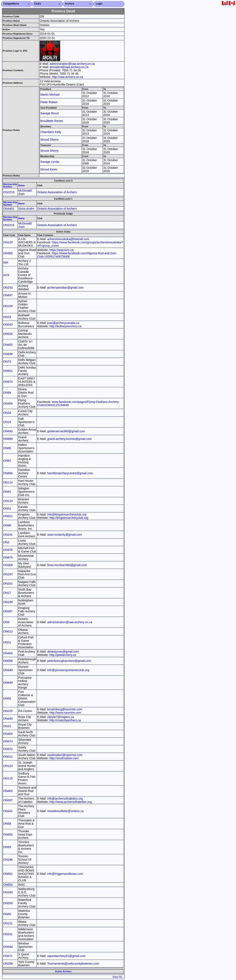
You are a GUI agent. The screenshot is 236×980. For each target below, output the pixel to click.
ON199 (8, 602)
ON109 (8, 306)
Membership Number (10, 185)
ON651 (8, 371)
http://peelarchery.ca (63, 655)
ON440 (8, 670)
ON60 (7, 914)
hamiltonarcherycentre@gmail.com (70, 473)
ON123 (8, 766)
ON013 (8, 631)
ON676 (8, 550)
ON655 (8, 834)
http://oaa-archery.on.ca (67, 77)
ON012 (8, 757)
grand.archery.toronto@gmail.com (70, 439)
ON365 (8, 253)
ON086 (8, 661)
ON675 (8, 557)
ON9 (6, 622)
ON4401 (9, 209)
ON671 (8, 956)
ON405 (8, 791)
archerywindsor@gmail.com (66, 288)
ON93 (7, 847)
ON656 (8, 473)
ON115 (8, 778)
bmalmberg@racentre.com (65, 709)
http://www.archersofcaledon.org (71, 802)
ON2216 (9, 192)
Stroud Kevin (49, 169)
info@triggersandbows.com (65, 874)
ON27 (7, 593)
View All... (118, 977)
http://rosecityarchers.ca (65, 720)
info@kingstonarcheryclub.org (67, 514)
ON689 (8, 439)
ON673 (8, 741)
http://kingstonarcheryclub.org (69, 518)
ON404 (8, 403)
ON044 (8, 947)
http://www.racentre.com (65, 713)
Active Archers (63, 971)
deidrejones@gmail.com (63, 652)
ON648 (8, 354)
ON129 (8, 242)
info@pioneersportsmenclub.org (68, 670)
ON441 (8, 811)
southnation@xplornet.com (65, 755)
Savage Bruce (50, 113)
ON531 (8, 934)
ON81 (7, 461)
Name (21, 185)
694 (6, 262)
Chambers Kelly (51, 132)
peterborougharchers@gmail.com (69, 661)
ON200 (8, 903)
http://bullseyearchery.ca (65, 326)
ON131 (8, 923)
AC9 (6, 275)
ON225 (8, 711)
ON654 (8, 885)
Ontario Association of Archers (57, 192)
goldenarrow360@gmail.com (66, 431)
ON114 (8, 482)
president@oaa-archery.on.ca (69, 67)
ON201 (8, 584)
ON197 (8, 574)
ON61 (7, 492)
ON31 (7, 642)
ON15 (7, 317)
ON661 (8, 874)
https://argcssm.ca (62, 250)
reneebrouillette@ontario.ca (65, 811)
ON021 (8, 516)
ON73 (7, 362)
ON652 (8, 345)
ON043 (8, 325)
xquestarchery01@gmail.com (66, 956)
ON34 (7, 413)
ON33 (7, 726)
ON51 (7, 508)
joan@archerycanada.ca (63, 323)
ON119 (8, 501)
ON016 (8, 334)
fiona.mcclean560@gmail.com (67, 565)
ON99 (7, 393)
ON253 (8, 288)
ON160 (8, 892)
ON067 (8, 800)
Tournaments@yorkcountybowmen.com (73, 964)
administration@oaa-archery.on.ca (72, 64)
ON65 (7, 448)
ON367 (8, 611)
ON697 (8, 295)
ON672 (8, 749)
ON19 (7, 422)
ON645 (8, 431)
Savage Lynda (50, 162)
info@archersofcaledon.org (65, 799)
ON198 (8, 860)
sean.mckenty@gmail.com (65, 535)
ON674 (8, 382)
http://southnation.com (64, 758)
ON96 (7, 525)
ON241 (8, 535)
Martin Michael (50, 95)
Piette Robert (49, 102)
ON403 (8, 734)
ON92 (7, 698)
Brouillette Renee (52, 121)
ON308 (8, 565)
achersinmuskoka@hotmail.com (68, 239)
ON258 (8, 964)
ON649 (8, 683)
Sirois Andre (26, 209)
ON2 (6, 542)
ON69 (7, 824)
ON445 (8, 719)
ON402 (8, 653)
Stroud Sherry (49, 140)
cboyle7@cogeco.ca (61, 717)
